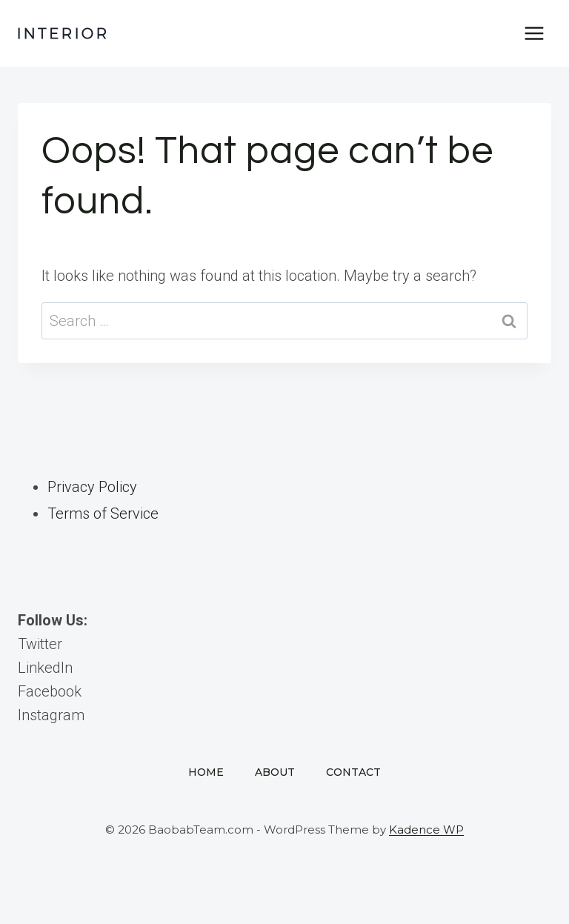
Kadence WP (426, 830)
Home (206, 772)
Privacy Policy (92, 487)
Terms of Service (103, 513)
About (275, 772)
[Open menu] (534, 33)
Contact (353, 772)
